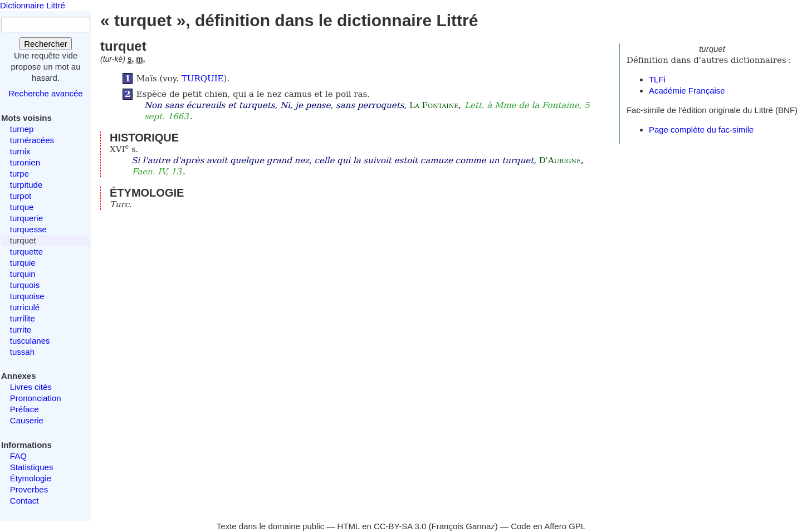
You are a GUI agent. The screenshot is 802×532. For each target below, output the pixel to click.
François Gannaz (463, 526)
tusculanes (30, 341)
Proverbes (29, 489)
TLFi (657, 79)
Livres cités (31, 387)
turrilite (23, 318)
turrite (21, 330)
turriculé (25, 307)
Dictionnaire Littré (33, 5)
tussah (22, 352)
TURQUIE (203, 79)
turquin (23, 274)
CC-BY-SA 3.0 (400, 526)
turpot (21, 196)
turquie (23, 263)
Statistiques (32, 467)
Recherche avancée (45, 93)
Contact (25, 501)
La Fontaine (434, 105)
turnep (22, 129)
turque (22, 207)
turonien (25, 162)
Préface (25, 409)
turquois (25, 285)
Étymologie (31, 478)
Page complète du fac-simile (701, 130)
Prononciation (36, 398)
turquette (26, 252)
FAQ (18, 456)
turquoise (27, 296)
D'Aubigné (560, 160)
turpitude (26, 185)
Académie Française (687, 91)
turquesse (28, 229)
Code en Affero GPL (548, 526)
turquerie (26, 218)
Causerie (27, 420)
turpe (19, 174)
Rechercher (46, 44)
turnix (20, 151)
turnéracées (32, 140)
